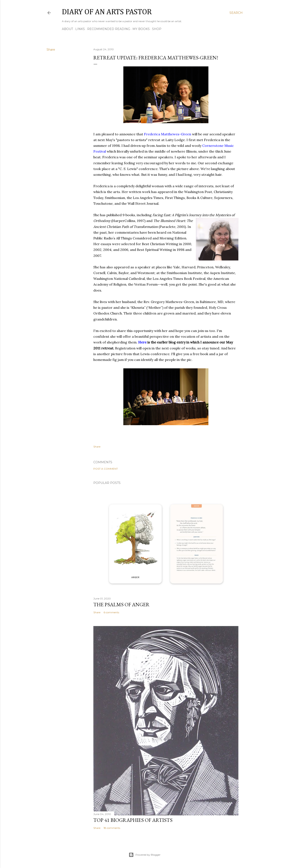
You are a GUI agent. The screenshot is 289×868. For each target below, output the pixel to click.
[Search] (236, 13)
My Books (141, 29)
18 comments (112, 828)
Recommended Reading (109, 29)
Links (80, 29)
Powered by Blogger (145, 855)
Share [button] (51, 50)
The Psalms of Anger (121, 604)
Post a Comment (106, 469)
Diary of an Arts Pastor (107, 12)
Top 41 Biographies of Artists (133, 820)
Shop (157, 29)
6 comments (111, 612)
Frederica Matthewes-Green (168, 134)
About (67, 29)
